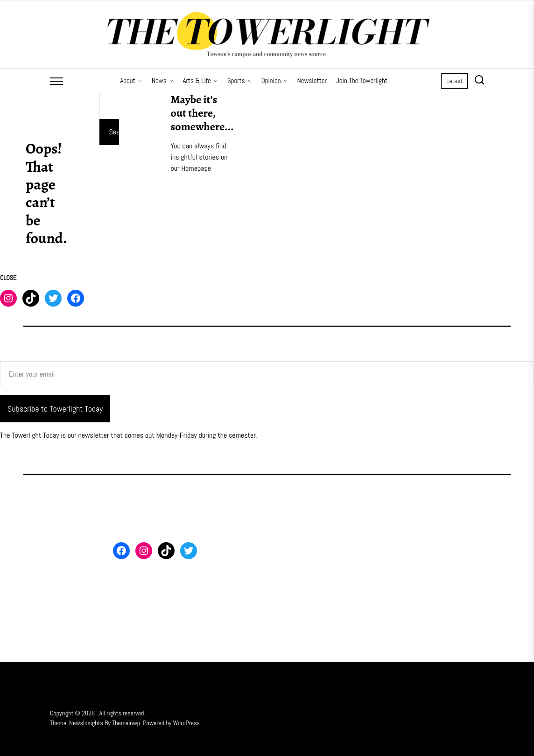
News (163, 80)
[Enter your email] (267, 374)
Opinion (275, 80)
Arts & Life (200, 80)
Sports (240, 80)
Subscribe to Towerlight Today (55, 409)
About (131, 80)
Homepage (196, 168)
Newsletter (312, 80)
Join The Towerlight (362, 80)
